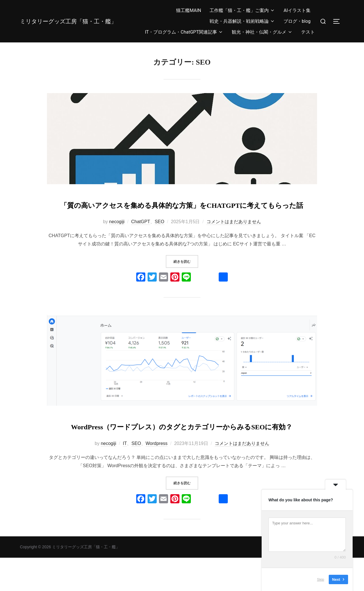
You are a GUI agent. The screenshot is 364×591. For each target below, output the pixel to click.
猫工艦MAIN (189, 10)
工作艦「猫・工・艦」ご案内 (242, 10)
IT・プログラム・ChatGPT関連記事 (184, 32)
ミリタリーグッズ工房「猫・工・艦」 (69, 21)
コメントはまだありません (234, 238)
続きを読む (186, 278)
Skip (321, 579)
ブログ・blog (297, 21)
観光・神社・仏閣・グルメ (262, 32)
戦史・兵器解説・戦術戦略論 (242, 21)
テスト (308, 32)
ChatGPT (141, 238)
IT (125, 477)
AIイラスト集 (297, 10)
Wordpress (157, 477)
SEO (160, 238)
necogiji (117, 238)
